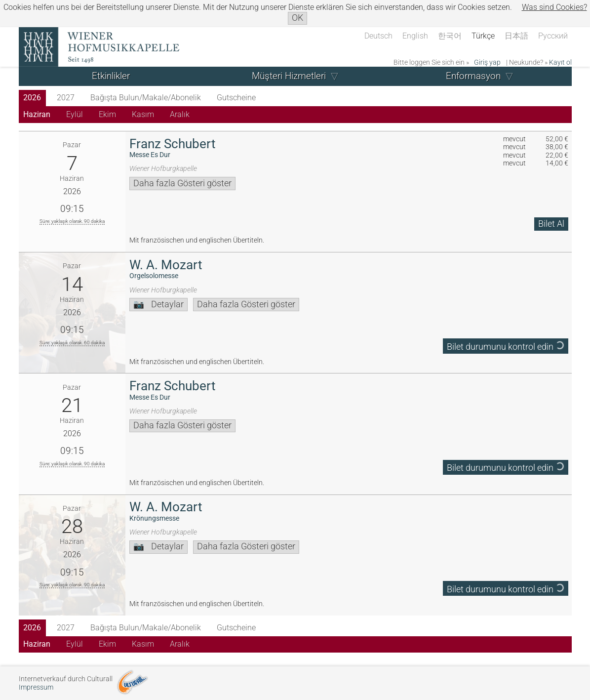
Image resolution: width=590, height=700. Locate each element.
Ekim (107, 114)
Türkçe (483, 36)
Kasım (143, 114)
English (415, 36)
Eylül (75, 114)
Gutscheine (236, 98)
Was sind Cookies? (554, 7)
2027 (66, 98)
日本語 (516, 36)
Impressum (36, 687)
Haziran (37, 114)
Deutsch (378, 36)
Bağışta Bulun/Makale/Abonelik (146, 98)
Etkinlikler (111, 76)
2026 (32, 98)
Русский (553, 36)
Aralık (180, 114)
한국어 (450, 36)
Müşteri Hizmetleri (289, 76)
